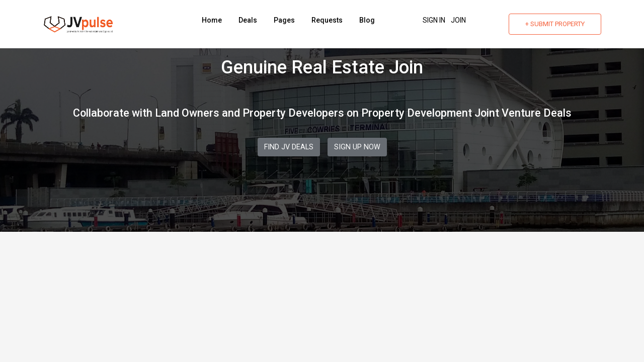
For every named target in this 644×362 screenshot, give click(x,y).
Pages (284, 20)
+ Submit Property (555, 24)
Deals (248, 20)
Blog (367, 20)
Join (458, 20)
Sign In (434, 20)
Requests (327, 20)
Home (212, 20)
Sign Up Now (357, 147)
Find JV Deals (289, 147)
